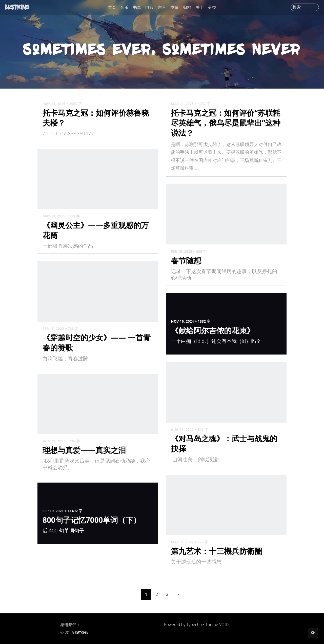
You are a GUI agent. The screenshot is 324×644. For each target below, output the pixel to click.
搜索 (297, 7)
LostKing (18, 7)
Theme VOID (217, 625)
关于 (200, 7)
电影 (149, 7)
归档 (187, 7)
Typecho (194, 625)
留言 (162, 7)
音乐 (124, 7)
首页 (112, 7)
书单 (137, 7)
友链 (175, 7)
